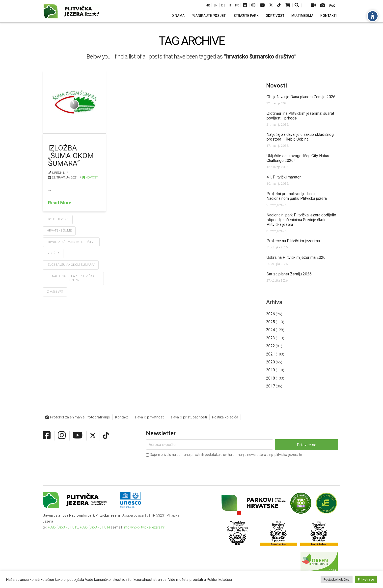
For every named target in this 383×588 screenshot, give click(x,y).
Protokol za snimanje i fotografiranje (78, 417)
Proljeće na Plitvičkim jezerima (293, 241)
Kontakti (122, 417)
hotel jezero (58, 219)
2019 (271, 370)
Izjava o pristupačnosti (188, 417)
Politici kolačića (219, 580)
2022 (271, 346)
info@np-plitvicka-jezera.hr (144, 527)
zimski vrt (55, 292)
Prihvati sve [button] (366, 579)
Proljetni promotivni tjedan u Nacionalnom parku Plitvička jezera (297, 196)
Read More (60, 203)
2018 (271, 378)
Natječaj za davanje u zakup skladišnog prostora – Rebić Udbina (300, 137)
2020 (271, 362)
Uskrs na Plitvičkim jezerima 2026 (296, 257)
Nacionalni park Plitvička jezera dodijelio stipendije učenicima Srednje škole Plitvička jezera (301, 220)
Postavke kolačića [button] (337, 579)
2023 (271, 338)
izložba (53, 253)
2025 (271, 322)
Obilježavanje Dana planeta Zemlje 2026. (301, 97)
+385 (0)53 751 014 (95, 527)
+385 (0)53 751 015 (63, 527)
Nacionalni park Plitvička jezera (73, 278)
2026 (271, 314)
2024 (271, 330)
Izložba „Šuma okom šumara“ (71, 156)
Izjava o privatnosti (149, 417)
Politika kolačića (225, 417)
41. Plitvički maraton (284, 177)
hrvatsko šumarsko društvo (71, 242)
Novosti (90, 177)
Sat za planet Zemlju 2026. (289, 274)
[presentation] (184, 468)
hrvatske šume (59, 230)
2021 (271, 354)
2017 (271, 386)
